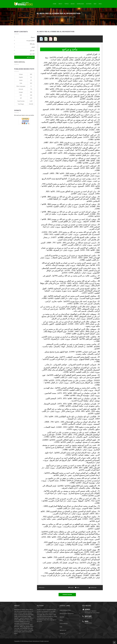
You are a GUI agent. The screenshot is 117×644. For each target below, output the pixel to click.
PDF (21, 95)
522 (31, 83)
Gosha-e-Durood (64, 624)
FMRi (61, 627)
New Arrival (20, 62)
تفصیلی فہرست (30, 40)
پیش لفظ (32, 44)
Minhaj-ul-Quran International (67, 614)
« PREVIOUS (41, 588)
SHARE (71, 588)
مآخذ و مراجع (30, 57)
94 (31, 77)
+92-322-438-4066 (89, 618)
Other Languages (21, 86)
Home (55, 4)
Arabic (21, 80)
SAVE (77, 588)
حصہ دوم (32, 54)
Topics (67, 4)
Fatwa (61, 620)
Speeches (62, 617)
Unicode (21, 89)
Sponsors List (63, 630)
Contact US (62, 634)
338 (31, 95)
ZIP (21, 98)
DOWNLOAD (93, 588)
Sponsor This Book (67, 595)
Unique (21, 74)
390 (31, 92)
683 (31, 74)
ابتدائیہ (33, 47)
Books (73, 4)
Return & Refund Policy (65, 610)
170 (31, 89)
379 (31, 98)
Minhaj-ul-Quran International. (32, 641)
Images (21, 92)
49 (31, 80)
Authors (89, 4)
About (60, 4)
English (21, 77)
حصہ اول (32, 50)
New (95, 4)
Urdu (100, 4)
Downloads (80, 4)
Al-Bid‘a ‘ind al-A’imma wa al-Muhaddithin (57, 17)
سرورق (33, 37)
